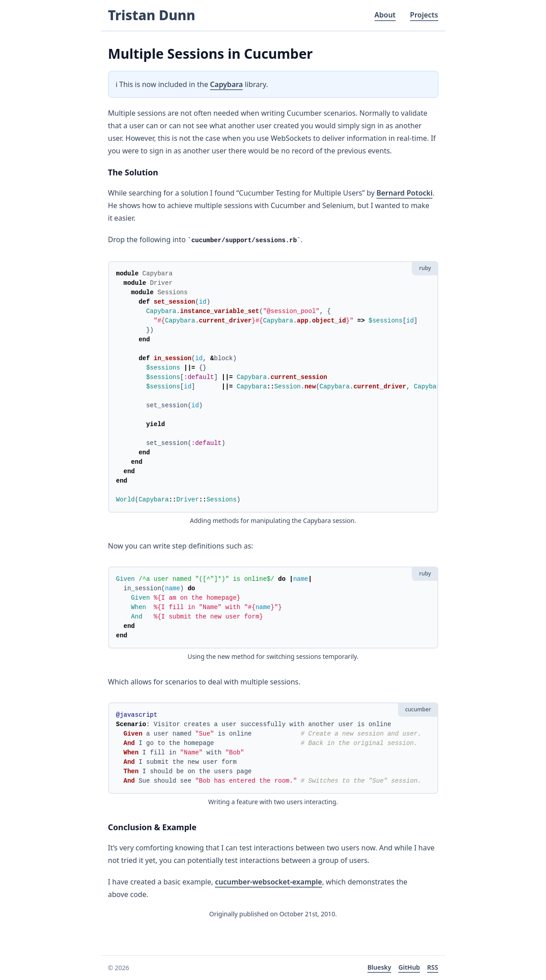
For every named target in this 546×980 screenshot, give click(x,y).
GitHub (409, 967)
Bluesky (379, 967)
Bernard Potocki (404, 193)
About (385, 15)
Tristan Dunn (152, 15)
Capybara (226, 84)
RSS (432, 967)
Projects (424, 15)
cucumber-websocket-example (269, 882)
